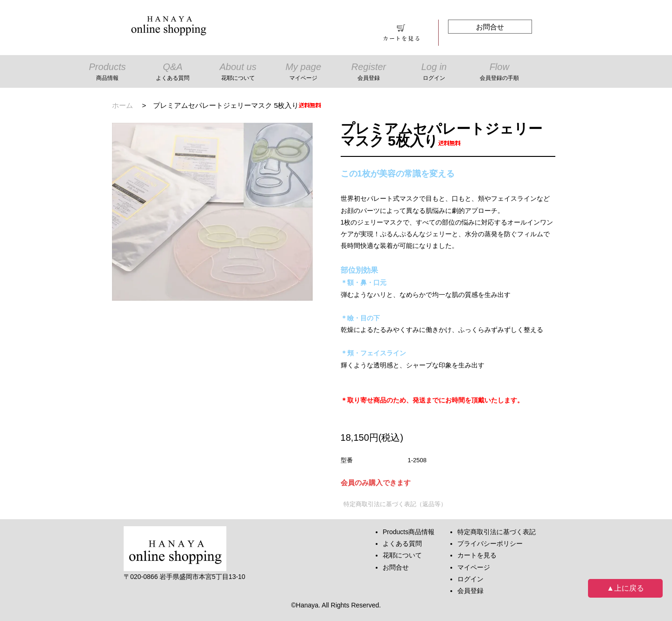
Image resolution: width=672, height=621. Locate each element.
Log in (434, 73)
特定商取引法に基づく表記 (497, 532)
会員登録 (470, 591)
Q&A (173, 73)
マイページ (474, 567)
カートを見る (477, 555)
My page (303, 73)
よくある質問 (402, 543)
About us (238, 73)
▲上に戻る (625, 588)
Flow (499, 73)
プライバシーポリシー (490, 543)
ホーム (122, 105)
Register (369, 73)
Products (107, 73)
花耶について (402, 555)
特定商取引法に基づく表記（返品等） (395, 504)
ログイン (470, 579)
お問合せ (490, 27)
